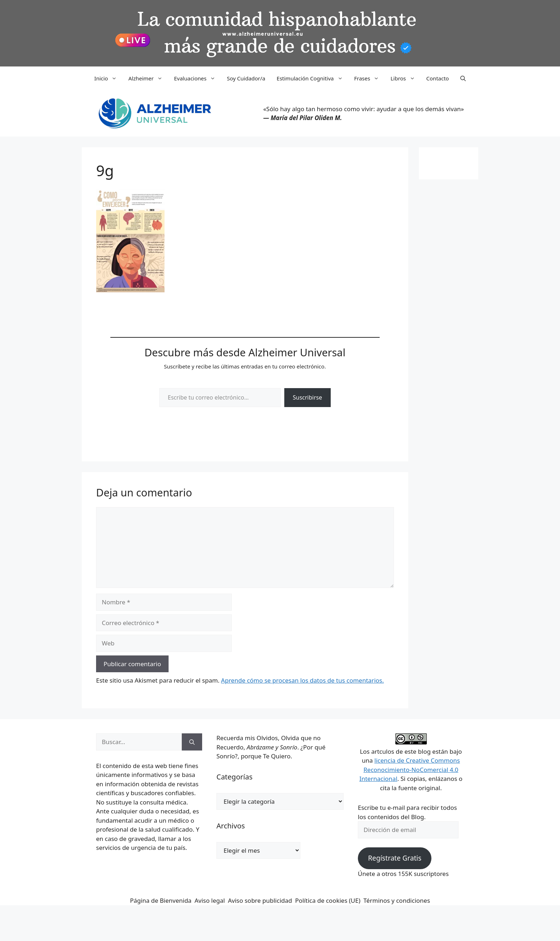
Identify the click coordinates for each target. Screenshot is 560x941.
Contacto (438, 78)
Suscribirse (307, 397)
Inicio (108, 78)
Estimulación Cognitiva (313, 78)
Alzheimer (148, 78)
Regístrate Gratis (394, 858)
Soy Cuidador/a (246, 78)
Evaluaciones (197, 78)
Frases (370, 78)
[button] (463, 78)
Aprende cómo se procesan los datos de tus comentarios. (302, 680)
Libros (405, 78)
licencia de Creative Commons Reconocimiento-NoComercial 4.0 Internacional (410, 769)
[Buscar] (192, 742)
